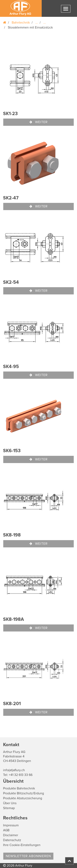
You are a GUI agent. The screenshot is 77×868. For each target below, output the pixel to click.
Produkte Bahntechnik (19, 788)
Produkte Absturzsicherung (23, 798)
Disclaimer (11, 835)
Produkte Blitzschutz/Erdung (24, 793)
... (37, 23)
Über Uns (10, 803)
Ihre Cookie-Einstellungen (22, 845)
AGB (6, 830)
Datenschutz (12, 840)
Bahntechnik (21, 23)
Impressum (11, 825)
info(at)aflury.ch (14, 770)
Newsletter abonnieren (28, 856)
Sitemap (9, 808)
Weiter (38, 122)
